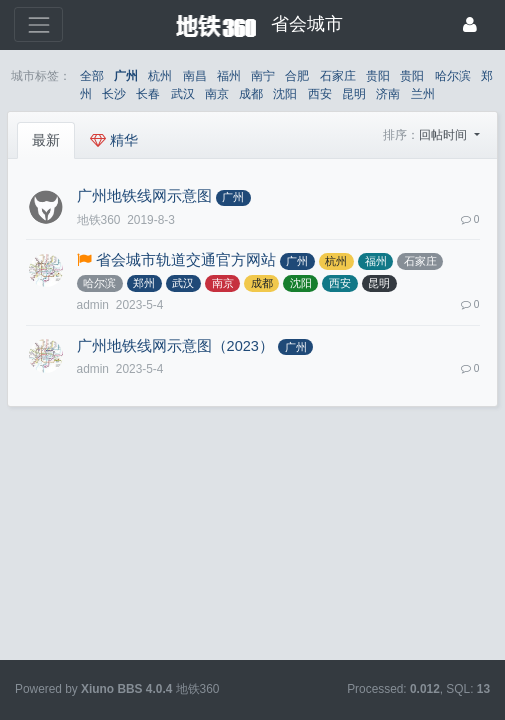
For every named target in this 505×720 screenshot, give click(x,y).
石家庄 (338, 76)
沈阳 (285, 94)
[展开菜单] (38, 24)
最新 (46, 140)
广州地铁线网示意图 (144, 196)
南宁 (263, 76)
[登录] (470, 24)
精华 (114, 140)
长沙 (114, 94)
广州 (126, 76)
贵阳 (378, 76)
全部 (92, 76)
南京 (217, 94)
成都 (251, 94)
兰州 (423, 94)
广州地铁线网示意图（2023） (175, 346)
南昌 (195, 76)
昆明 (354, 94)
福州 (229, 76)
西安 (320, 94)
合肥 (297, 76)
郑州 (144, 283)
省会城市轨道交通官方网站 (186, 260)
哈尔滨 (453, 76)
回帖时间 (444, 135)
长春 (148, 94)
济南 (388, 94)
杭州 (160, 76)
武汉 (183, 94)
